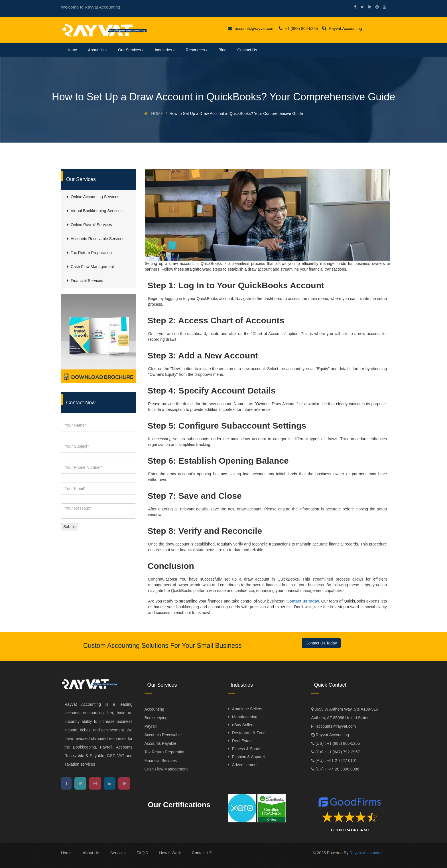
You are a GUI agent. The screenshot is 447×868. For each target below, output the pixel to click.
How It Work (170, 853)
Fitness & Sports (247, 749)
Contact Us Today (321, 643)
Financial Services (161, 760)
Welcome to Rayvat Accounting (91, 7)
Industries (165, 50)
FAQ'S (142, 853)
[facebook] (353, 7)
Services (118, 853)
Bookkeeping (156, 718)
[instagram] (375, 7)
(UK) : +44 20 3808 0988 (337, 769)
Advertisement (245, 765)
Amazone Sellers (247, 709)
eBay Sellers (243, 725)
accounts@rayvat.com (251, 29)
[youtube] (382, 7)
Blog (223, 50)
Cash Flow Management (166, 769)
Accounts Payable (160, 743)
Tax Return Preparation (165, 752)
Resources (197, 50)
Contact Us (247, 50)
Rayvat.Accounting (342, 29)
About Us (97, 50)
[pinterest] (124, 783)
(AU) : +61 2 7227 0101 (336, 760)
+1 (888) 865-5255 (298, 29)
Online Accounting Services (95, 197)
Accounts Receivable (163, 735)
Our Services (131, 50)
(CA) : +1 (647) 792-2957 (337, 752)
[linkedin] (367, 7)
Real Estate (242, 741)
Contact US (202, 853)
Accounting (154, 709)
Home (72, 50)
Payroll (151, 726)
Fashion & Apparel (248, 757)
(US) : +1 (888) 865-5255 (337, 743)
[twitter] (360, 7)
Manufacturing (245, 717)
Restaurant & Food (249, 733)
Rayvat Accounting (366, 853)
